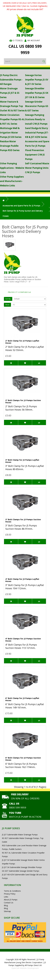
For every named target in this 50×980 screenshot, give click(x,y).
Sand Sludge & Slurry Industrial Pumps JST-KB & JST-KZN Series (37, 133)
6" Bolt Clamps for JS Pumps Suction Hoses (23, 759)
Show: (7, 305)
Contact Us (9, 903)
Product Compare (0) (19, 292)
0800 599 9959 (18, 808)
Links (6, 897)
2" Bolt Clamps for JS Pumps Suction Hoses (23, 401)
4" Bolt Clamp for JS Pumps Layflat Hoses (22, 580)
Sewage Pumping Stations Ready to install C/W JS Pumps (36, 119)
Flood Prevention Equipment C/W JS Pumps (35, 155)
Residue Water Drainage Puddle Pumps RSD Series (10, 146)
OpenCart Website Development (25, 968)
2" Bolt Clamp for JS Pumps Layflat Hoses (22, 342)
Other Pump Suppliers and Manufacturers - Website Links (12, 181)
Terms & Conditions (12, 891)
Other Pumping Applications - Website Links (12, 168)
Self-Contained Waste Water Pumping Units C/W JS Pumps (37, 168)
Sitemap (7, 911)
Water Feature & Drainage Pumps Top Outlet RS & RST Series (12, 106)
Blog (6, 905)
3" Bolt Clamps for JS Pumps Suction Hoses (23, 520)
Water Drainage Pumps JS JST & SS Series (10, 93)
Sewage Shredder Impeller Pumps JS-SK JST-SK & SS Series (37, 93)
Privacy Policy (10, 894)
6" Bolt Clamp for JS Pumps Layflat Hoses (22, 699)
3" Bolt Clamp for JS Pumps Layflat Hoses (22, 461)
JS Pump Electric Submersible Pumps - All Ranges (11, 80)
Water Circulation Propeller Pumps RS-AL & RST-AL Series (12, 119)
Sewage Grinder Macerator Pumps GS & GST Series (37, 106)
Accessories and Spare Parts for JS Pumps (21, 205)
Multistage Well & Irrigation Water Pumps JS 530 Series (11, 133)
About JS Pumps (11, 900)
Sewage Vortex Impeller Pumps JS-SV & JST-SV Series (37, 80)
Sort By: (8, 299)
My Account (34, 40)
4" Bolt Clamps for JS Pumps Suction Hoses (23, 640)
